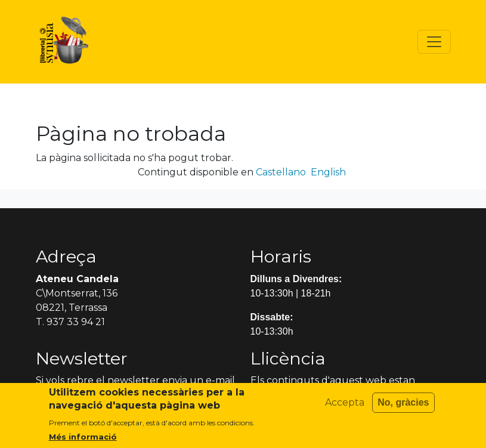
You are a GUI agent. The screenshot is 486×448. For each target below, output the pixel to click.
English (328, 172)
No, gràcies (403, 408)
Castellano (281, 172)
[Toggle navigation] (434, 42)
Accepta (345, 408)
